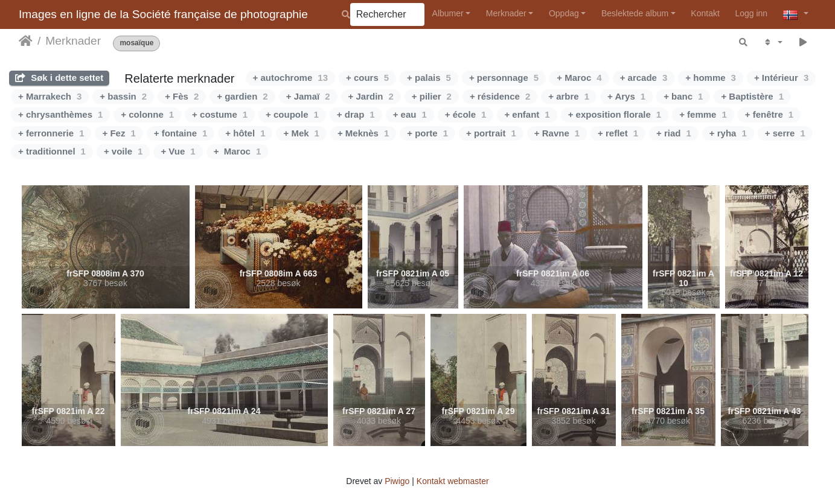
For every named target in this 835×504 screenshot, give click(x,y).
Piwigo (397, 481)
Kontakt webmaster (453, 481)
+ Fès (182, 96)
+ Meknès (363, 133)
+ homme (711, 78)
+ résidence (500, 96)
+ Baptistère (752, 96)
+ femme (703, 114)
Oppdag (564, 13)
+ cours (367, 78)
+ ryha (728, 133)
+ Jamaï (308, 96)
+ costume (220, 114)
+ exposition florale (615, 114)
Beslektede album (635, 13)
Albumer (448, 13)
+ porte (427, 133)
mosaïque (136, 43)
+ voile (123, 151)
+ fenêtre (769, 114)
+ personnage (504, 78)
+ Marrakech (50, 96)
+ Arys (626, 96)
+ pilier (432, 96)
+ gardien (242, 96)
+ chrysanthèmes (60, 114)
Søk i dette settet (59, 78)
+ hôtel (245, 133)
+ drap (356, 114)
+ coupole (292, 114)
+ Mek (301, 133)
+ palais (429, 78)
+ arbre (569, 96)
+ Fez (119, 133)
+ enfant (527, 114)
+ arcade (644, 78)
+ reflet (618, 133)
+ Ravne (557, 133)
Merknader (506, 13)
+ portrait (491, 133)
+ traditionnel (52, 151)
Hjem (26, 41)
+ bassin (123, 96)
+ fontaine (181, 133)
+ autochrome (290, 78)
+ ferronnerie (51, 133)
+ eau (410, 114)
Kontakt (705, 13)
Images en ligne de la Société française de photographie (163, 14)
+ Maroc (579, 78)
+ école (466, 114)
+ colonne (147, 114)
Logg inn (751, 13)
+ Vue (178, 151)
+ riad (674, 133)
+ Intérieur (781, 78)
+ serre (785, 133)
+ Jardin (371, 96)
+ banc (683, 96)
